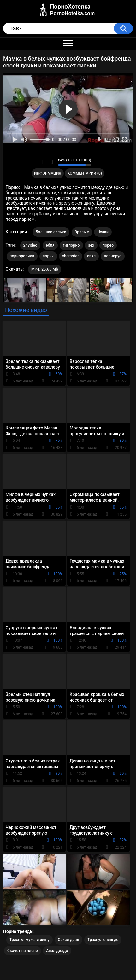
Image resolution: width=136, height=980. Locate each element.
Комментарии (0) (85, 173)
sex (91, 245)
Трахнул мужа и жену (30, 940)
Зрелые (82, 232)
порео (108, 245)
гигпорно (71, 245)
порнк (48, 256)
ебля (50, 245)
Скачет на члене (23, 951)
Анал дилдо (57, 951)
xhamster (71, 256)
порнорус (112, 256)
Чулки (103, 232)
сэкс (91, 256)
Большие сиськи (51, 232)
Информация (48, 173)
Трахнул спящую (103, 940)
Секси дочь (68, 940)
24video (30, 245)
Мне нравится (43, 162)
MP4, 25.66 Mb (45, 269)
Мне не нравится (52, 162)
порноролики (22, 256)
